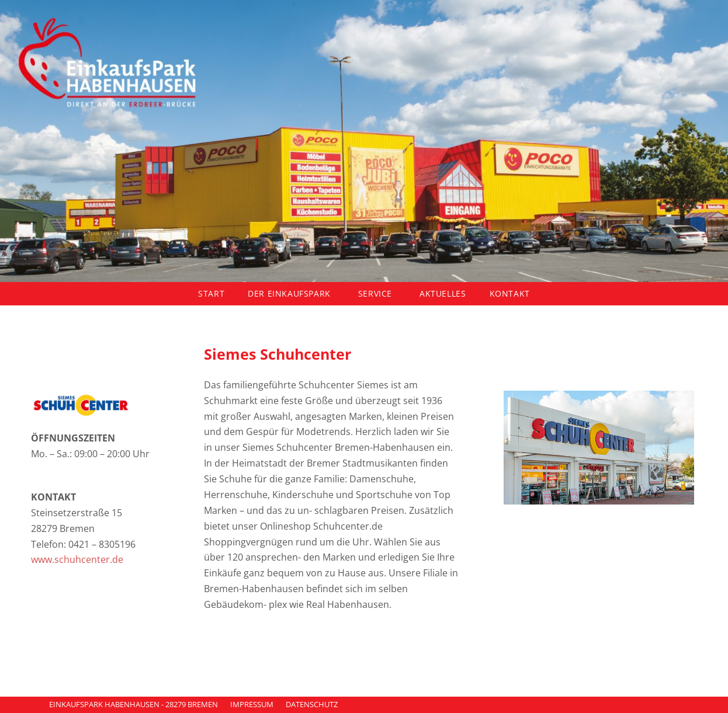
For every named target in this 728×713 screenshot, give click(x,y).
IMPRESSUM (252, 704)
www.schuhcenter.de (77, 559)
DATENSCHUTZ (312, 704)
